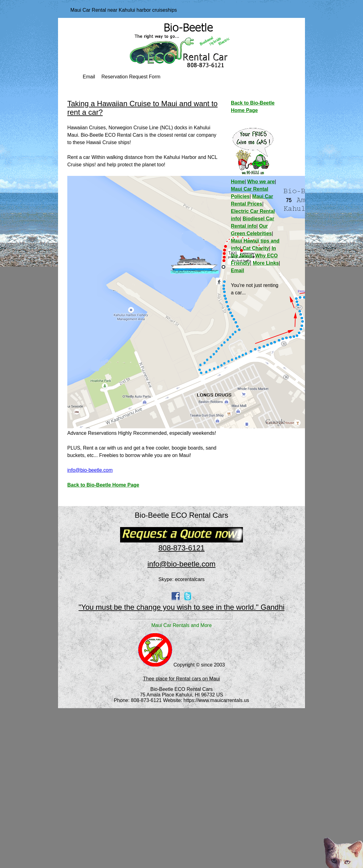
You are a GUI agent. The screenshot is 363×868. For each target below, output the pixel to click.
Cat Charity (256, 248)
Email (89, 77)
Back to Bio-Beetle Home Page (103, 485)
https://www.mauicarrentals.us (217, 700)
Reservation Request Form (131, 77)
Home (238, 182)
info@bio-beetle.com (90, 470)
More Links (266, 263)
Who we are (261, 182)
